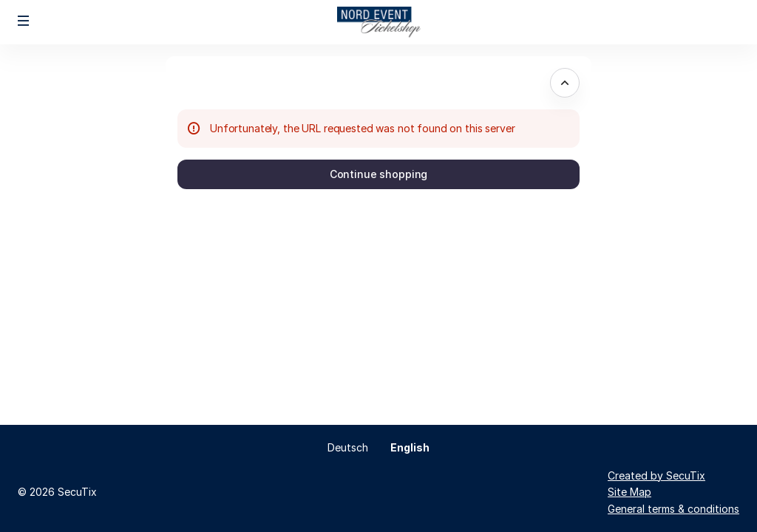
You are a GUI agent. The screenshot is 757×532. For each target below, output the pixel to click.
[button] (24, 21)
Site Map (629, 492)
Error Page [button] (220, 82)
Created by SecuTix (656, 475)
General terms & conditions (673, 509)
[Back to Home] (378, 22)
